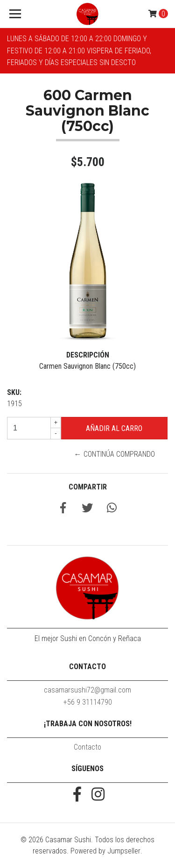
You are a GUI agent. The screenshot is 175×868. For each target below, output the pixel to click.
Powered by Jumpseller (105, 851)
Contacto (87, 747)
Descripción (88, 355)
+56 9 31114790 (88, 702)
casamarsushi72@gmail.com (87, 690)
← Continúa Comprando (115, 454)
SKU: (14, 392)
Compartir (88, 487)
